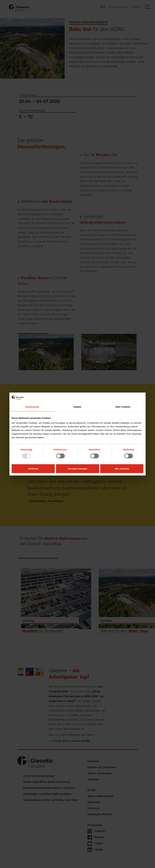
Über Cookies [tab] (123, 407)
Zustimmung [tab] (32, 407)
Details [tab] (77, 407)
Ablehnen (33, 468)
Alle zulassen (122, 468)
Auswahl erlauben (77, 468)
